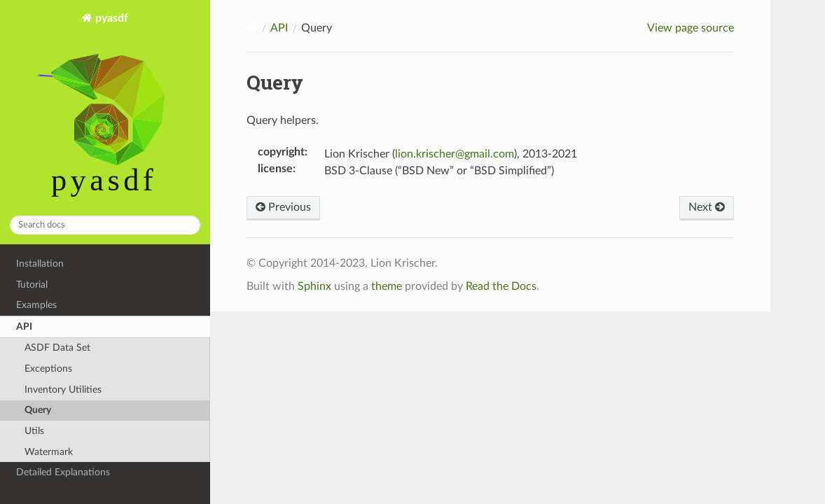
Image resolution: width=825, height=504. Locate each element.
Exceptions (48, 369)
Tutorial (32, 285)
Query (38, 410)
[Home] (252, 28)
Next (707, 207)
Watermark (49, 452)
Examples (36, 305)
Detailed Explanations (63, 472)
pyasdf (105, 108)
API (24, 327)
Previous (283, 207)
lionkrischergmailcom (455, 154)
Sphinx (314, 286)
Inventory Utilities (63, 390)
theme (387, 286)
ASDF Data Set (57, 348)
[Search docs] (105, 225)
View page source (691, 28)
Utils (34, 431)
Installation (40, 264)
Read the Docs (501, 286)
